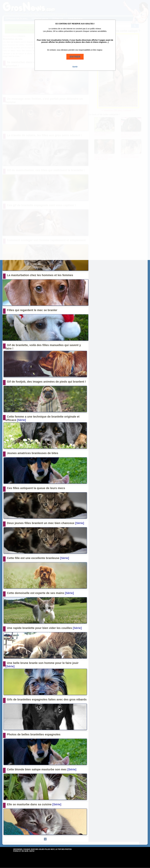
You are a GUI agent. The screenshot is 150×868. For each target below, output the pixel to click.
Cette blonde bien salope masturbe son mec (37, 769)
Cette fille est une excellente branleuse (33, 558)
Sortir (75, 67)
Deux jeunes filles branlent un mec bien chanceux (41, 523)
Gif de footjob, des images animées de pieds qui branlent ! (46, 382)
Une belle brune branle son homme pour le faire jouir (43, 663)
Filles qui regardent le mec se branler (32, 310)
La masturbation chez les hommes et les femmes (40, 275)
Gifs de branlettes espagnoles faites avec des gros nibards (47, 699)
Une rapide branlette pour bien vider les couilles (39, 628)
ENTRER (75, 57)
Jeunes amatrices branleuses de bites (33, 453)
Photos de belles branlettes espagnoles (34, 734)
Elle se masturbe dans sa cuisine (29, 804)
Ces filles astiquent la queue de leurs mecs (36, 488)
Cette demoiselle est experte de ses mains (35, 593)
